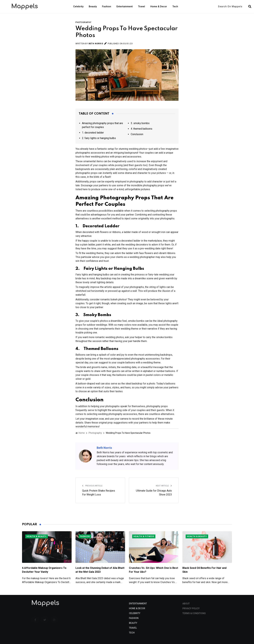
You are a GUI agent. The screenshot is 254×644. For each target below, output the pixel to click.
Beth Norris (96, 44)
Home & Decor (159, 6)
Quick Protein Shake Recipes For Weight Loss (99, 493)
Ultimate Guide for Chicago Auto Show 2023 (154, 493)
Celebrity (78, 6)
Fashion (107, 6)
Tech (175, 6)
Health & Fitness (144, 536)
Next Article (164, 486)
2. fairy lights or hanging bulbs (99, 138)
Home (80, 433)
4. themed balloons (141, 129)
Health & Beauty (37, 536)
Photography (83, 22)
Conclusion (137, 134)
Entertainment (125, 6)
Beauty (93, 6)
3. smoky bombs (140, 123)
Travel (141, 6)
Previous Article (92, 486)
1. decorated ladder (93, 133)
